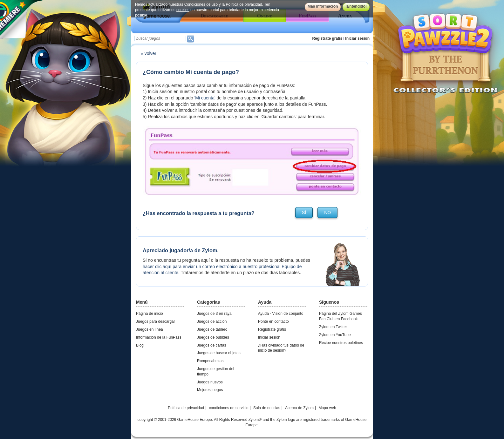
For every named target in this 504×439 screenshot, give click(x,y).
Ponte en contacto (273, 321)
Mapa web (327, 408)
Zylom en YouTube (335, 335)
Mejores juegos (210, 390)
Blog (140, 345)
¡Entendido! (356, 6)
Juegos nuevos (210, 382)
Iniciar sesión (357, 38)
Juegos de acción (212, 321)
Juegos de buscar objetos (219, 353)
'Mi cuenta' (205, 98)
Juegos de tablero (212, 329)
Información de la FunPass (159, 337)
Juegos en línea (150, 329)
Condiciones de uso (201, 4)
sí (304, 213)
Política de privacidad (244, 4)
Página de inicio (150, 314)
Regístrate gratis (327, 38)
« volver (149, 53)
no (327, 213)
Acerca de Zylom (299, 408)
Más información (323, 6)
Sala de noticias (267, 408)
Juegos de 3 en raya (214, 314)
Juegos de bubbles (213, 337)
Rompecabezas (210, 361)
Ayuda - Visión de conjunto (281, 314)
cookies (183, 10)
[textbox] (160, 38)
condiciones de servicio (229, 408)
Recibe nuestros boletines (341, 343)
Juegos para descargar (156, 321)
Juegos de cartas (211, 345)
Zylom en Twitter (333, 327)
